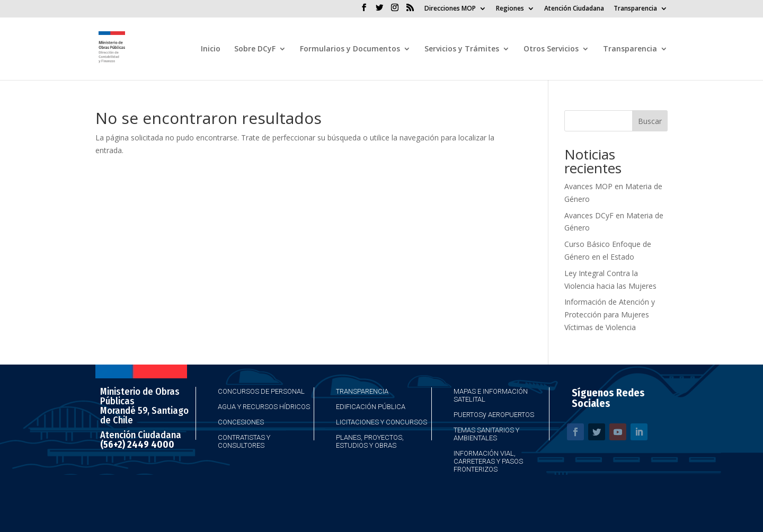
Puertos (468, 415)
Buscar (650, 121)
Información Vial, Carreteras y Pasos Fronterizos (488, 461)
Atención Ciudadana (574, 9)
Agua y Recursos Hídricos (264, 407)
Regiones (510, 9)
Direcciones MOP (450, 9)
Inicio (211, 49)
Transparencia (635, 9)
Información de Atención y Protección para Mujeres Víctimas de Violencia (610, 314)
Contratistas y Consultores (244, 441)
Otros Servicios (551, 49)
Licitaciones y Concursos (381, 422)
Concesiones (241, 422)
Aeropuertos (511, 415)
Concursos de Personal (261, 391)
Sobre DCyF (255, 49)
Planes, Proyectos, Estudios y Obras (370, 441)
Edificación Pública (371, 407)
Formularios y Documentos (350, 49)
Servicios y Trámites (462, 49)
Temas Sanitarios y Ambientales (486, 434)
